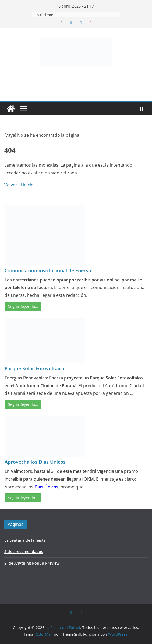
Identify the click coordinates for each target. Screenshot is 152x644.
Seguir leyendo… (23, 306)
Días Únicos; (47, 487)
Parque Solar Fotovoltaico (34, 368)
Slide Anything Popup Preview (32, 563)
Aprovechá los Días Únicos (35, 462)
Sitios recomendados (24, 552)
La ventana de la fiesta (25, 540)
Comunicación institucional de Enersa (48, 270)
